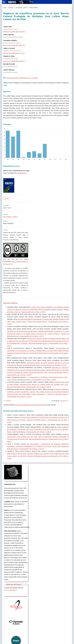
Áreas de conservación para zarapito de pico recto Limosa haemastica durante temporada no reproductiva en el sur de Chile (38, 437)
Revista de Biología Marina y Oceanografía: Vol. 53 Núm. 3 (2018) (29, 387)
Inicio (5, 8)
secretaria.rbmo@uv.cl (11, 590)
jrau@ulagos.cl (22, 173)
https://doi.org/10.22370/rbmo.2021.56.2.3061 (22, 78)
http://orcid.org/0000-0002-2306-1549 (14, 61)
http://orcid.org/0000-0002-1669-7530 (14, 45)
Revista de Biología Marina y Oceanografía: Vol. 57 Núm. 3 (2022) (34, 380)
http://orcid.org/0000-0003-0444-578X (14, 32)
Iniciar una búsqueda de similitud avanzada (29, 405)
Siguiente (64, 401)
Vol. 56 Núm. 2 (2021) (21, 8)
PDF (7, 199)
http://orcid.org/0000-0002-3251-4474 (14, 53)
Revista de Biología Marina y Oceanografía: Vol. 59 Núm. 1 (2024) (45, 365)
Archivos (11, 8)
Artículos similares (10, 303)
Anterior (8, 401)
